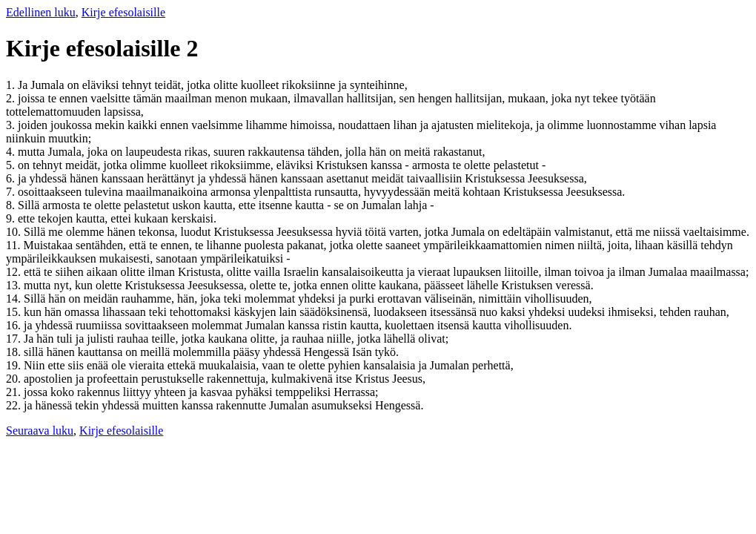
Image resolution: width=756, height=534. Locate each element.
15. (15, 312)
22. (15, 405)
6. (12, 178)
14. (15, 299)
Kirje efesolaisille (123, 12)
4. (12, 152)
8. (12, 205)
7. (12, 192)
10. (15, 232)
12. (15, 272)
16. (15, 325)
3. (12, 125)
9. (12, 218)
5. (12, 165)
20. (15, 379)
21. (15, 392)
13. (15, 285)
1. (12, 85)
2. (12, 98)
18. (15, 352)
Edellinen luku (41, 12)
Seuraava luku (40, 431)
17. (15, 339)
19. (15, 365)
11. (14, 245)
